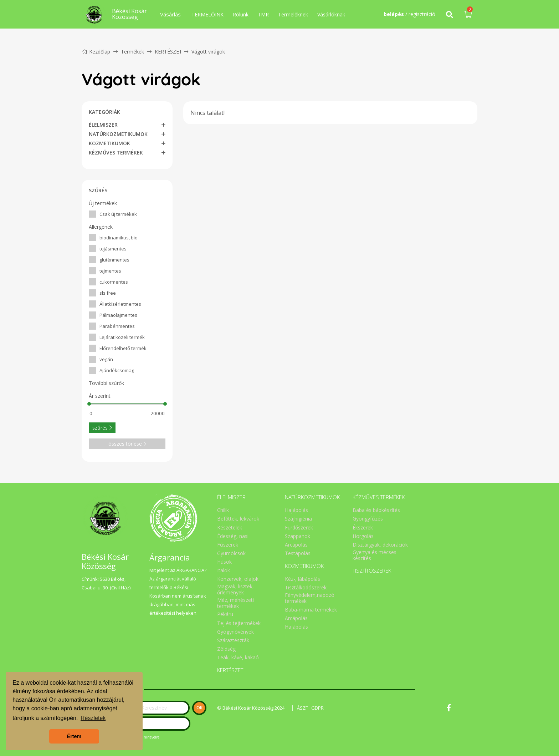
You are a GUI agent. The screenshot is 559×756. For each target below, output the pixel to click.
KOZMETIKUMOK (109, 143)
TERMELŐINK (207, 14)
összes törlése (127, 444)
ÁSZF (302, 708)
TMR (263, 14)
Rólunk (241, 14)
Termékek (132, 52)
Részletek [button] (93, 718)
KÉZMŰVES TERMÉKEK (116, 153)
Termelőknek (293, 14)
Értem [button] (74, 736)
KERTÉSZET (168, 52)
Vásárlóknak (331, 14)
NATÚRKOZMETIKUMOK (118, 134)
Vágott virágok (208, 52)
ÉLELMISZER (103, 125)
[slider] (89, 404)
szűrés (102, 428)
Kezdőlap (96, 52)
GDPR (317, 708)
